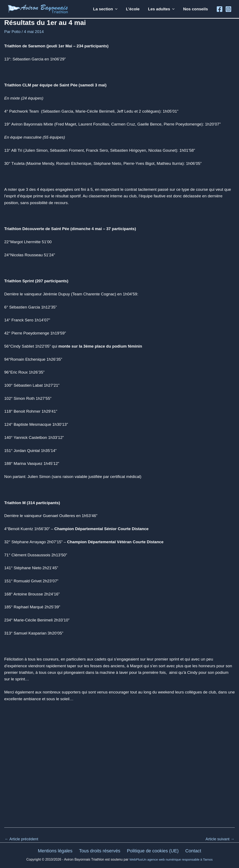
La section (107, 9)
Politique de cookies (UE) (153, 851)
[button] (117, 9)
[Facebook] (220, 9)
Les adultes (162, 9)
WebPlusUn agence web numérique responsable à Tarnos (171, 860)
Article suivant (219, 839)
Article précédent (22, 839)
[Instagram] (228, 9)
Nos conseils (196, 9)
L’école (134, 9)
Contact (193, 851)
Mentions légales (55, 851)
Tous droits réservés (100, 851)
